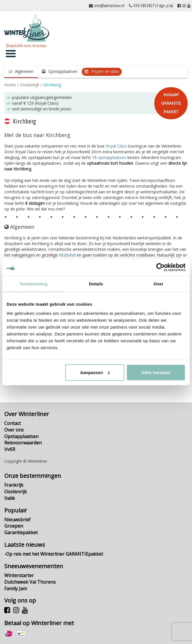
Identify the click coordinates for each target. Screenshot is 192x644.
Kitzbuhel (67, 255)
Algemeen (24, 71)
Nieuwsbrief (17, 520)
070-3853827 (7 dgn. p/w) (153, 6)
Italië (10, 498)
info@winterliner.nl (109, 6)
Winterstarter (19, 575)
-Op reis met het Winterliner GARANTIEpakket (54, 554)
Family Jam (16, 589)
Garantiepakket (21, 532)
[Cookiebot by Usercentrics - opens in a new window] (160, 267)
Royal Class (116, 146)
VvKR (10, 449)
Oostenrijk (30, 85)
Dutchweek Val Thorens (30, 582)
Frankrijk (14, 485)
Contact (13, 423)
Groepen (14, 526)
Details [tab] (96, 284)
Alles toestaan (156, 372)
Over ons (14, 430)
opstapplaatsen (112, 157)
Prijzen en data (105, 71)
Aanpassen (95, 372)
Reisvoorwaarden (23, 443)
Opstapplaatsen (63, 71)
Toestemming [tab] (34, 284)
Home (10, 85)
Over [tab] (158, 284)
